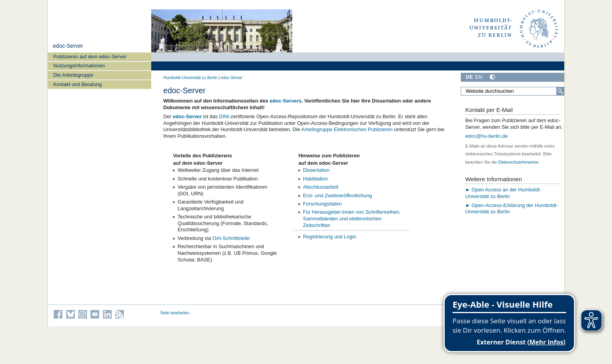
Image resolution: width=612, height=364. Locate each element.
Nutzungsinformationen (79, 66)
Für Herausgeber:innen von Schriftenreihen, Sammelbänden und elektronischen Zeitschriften (352, 218)
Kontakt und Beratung (78, 84)
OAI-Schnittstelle (231, 238)
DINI (224, 116)
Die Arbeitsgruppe (73, 75)
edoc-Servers (285, 101)
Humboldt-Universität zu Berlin (190, 78)
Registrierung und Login (330, 237)
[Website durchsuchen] (512, 91)
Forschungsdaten (322, 204)
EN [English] (479, 77)
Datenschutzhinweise (519, 162)
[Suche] (560, 91)
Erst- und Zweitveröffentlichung (337, 196)
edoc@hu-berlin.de (486, 136)
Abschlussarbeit (320, 187)
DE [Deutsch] (469, 77)
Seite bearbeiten (175, 313)
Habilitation (315, 179)
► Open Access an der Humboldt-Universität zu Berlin (503, 193)
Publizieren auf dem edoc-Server (90, 57)
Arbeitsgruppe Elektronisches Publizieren (347, 129)
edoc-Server (68, 46)
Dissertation (316, 170)
